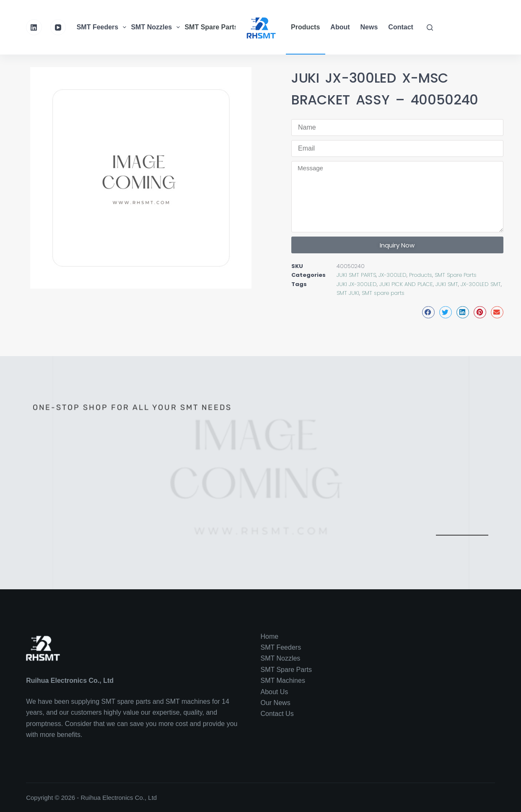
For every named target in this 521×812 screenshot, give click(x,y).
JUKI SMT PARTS (356, 275)
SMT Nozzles (156, 27)
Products (305, 27)
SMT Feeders (103, 27)
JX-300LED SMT (481, 284)
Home (270, 636)
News (369, 27)
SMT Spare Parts (216, 27)
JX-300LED (393, 275)
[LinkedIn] (34, 27)
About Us (275, 692)
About (340, 27)
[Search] (430, 27)
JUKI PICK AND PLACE (406, 284)
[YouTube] (58, 27)
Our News (276, 703)
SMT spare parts (383, 293)
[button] (428, 312)
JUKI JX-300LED (357, 284)
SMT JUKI (348, 293)
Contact (401, 27)
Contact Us (277, 714)
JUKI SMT (447, 284)
